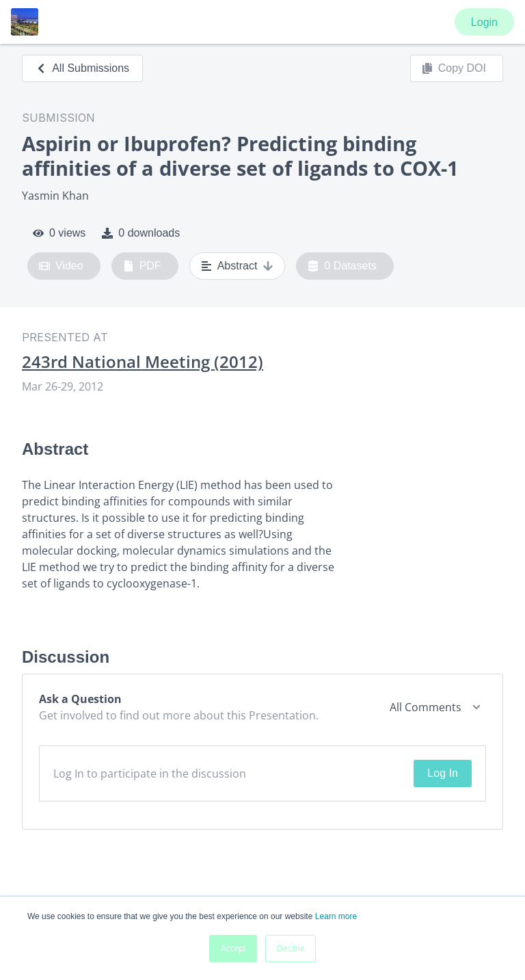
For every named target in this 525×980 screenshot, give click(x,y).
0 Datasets (342, 266)
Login (484, 22)
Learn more (336, 916)
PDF (142, 266)
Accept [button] (233, 949)
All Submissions (82, 68)
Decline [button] (291, 949)
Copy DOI (454, 68)
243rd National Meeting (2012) (143, 362)
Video (61, 266)
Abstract (238, 266)
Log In (442, 773)
